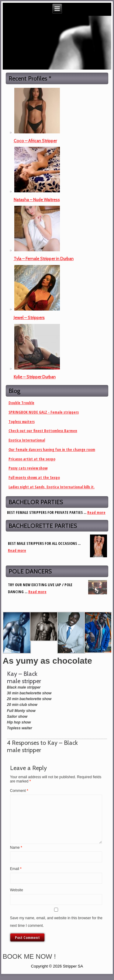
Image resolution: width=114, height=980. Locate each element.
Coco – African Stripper (35, 141)
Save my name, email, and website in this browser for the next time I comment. (56, 922)
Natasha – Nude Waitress (37, 200)
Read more (96, 512)
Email (16, 869)
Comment (19, 791)
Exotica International (27, 440)
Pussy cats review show (28, 468)
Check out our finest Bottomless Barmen (43, 431)
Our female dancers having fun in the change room (52, 449)
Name (16, 848)
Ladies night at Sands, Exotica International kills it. (52, 487)
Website (17, 890)
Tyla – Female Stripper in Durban (44, 259)
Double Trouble (21, 403)
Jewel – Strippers (29, 318)
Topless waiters (22, 421)
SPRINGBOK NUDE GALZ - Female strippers (44, 412)
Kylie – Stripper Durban (35, 377)
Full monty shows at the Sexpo (34, 477)
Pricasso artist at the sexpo (32, 459)
